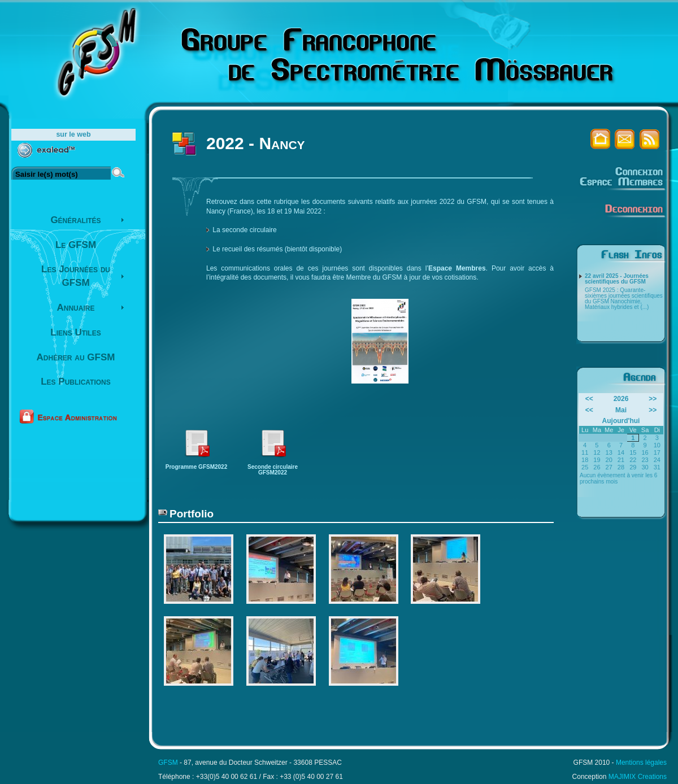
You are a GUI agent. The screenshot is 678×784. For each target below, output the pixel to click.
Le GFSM (76, 245)
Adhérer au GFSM (76, 357)
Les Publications (76, 382)
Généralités (75, 220)
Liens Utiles (75, 332)
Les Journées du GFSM (76, 276)
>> (653, 399)
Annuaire (76, 308)
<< (589, 399)
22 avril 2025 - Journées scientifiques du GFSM (617, 279)
